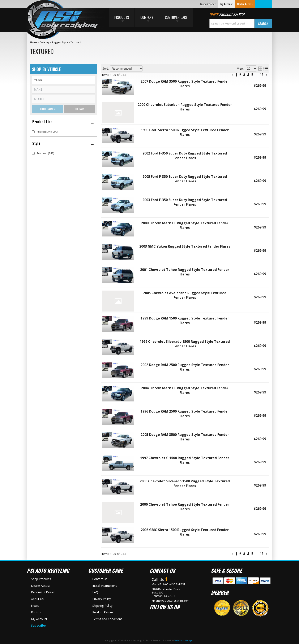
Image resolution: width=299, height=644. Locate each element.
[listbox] (64, 80)
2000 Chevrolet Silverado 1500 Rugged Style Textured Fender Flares (185, 483)
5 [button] (252, 75)
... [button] (257, 75)
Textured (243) (45, 153)
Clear (80, 109)
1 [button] (236, 75)
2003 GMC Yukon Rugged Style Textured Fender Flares (185, 246)
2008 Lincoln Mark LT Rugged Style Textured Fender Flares (185, 225)
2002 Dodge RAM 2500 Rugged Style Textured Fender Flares (185, 367)
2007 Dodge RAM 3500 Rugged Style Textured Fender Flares (185, 84)
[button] (241, 24)
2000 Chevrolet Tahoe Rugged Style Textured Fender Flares (185, 507)
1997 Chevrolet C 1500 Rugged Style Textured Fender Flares (185, 460)
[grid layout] (260, 69)
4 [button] (248, 75)
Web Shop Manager (184, 640)
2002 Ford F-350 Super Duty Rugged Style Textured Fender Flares (185, 156)
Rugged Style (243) (48, 132)
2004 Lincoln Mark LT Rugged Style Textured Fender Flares (185, 390)
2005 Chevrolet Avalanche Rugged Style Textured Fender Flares (185, 295)
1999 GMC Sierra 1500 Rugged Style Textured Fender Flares (185, 132)
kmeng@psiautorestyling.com (170, 601)
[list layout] (266, 69)
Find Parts (48, 109)
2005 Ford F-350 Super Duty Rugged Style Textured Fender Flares (185, 179)
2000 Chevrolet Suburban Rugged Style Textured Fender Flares (185, 107)
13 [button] (262, 75)
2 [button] (240, 75)
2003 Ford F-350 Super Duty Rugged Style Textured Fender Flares (185, 202)
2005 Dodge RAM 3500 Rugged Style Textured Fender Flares (185, 437)
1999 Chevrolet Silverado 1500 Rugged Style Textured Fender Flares (185, 344)
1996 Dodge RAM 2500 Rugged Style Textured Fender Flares (185, 414)
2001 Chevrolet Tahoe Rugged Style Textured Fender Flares (185, 272)
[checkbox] (33, 132)
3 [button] (244, 75)
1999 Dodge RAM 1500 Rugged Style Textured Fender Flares (185, 321)
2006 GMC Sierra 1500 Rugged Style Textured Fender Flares (185, 532)
